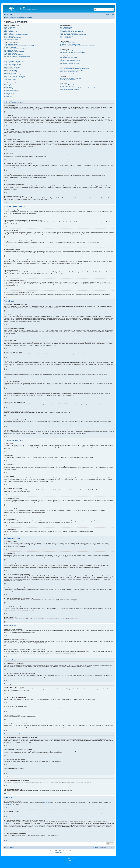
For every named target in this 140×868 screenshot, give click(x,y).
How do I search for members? (67, 62)
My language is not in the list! (11, 50)
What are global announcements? (12, 90)
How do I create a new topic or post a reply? (14, 61)
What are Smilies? (8, 87)
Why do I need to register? (10, 27)
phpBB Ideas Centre (73, 813)
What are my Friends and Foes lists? (68, 51)
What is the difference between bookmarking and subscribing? (75, 69)
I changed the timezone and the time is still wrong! (16, 49)
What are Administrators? (66, 27)
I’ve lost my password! (9, 36)
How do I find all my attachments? (68, 80)
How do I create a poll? (9, 66)
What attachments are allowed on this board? (71, 78)
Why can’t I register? (9, 30)
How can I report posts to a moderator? (13, 75)
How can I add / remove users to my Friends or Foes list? (73, 52)
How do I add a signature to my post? (13, 64)
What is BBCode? (8, 84)
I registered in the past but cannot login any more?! (16, 35)
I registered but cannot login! (10, 32)
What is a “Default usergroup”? (67, 36)
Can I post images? (8, 89)
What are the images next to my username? (14, 52)
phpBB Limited (47, 803)
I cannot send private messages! (67, 43)
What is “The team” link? (66, 38)
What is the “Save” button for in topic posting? (15, 76)
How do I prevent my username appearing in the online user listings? (20, 46)
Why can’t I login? (8, 33)
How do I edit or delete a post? (11, 63)
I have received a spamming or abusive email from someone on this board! (77, 46)
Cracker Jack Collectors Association (70, 859)
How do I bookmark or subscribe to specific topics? (72, 70)
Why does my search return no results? (69, 59)
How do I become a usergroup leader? (69, 33)
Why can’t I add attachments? (11, 72)
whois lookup (7, 823)
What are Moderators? (65, 29)
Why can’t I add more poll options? (12, 67)
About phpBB (7, 804)
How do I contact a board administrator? (69, 89)
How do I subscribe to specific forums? (69, 72)
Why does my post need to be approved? (13, 78)
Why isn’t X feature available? (67, 86)
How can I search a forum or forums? (69, 57)
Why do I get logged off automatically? (13, 38)
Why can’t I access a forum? (10, 70)
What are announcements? (10, 92)
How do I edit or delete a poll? (11, 69)
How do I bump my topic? (10, 79)
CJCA (70, 860)
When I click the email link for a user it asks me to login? (17, 56)
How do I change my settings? (11, 44)
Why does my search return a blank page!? (70, 60)
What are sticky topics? (9, 93)
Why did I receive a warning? (11, 73)
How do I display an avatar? (10, 53)
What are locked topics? (9, 95)
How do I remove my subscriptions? (68, 73)
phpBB (52, 253)
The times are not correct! (10, 47)
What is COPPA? (8, 29)
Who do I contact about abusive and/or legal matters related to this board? (77, 88)
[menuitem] (13, 15)
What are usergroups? (65, 30)
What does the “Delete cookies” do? (12, 39)
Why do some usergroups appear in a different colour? (73, 35)
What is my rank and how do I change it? (13, 55)
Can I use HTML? (8, 86)
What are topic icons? (9, 96)
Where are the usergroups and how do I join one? (72, 32)
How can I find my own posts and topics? (69, 63)
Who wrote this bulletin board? (67, 85)
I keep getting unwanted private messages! (70, 44)
